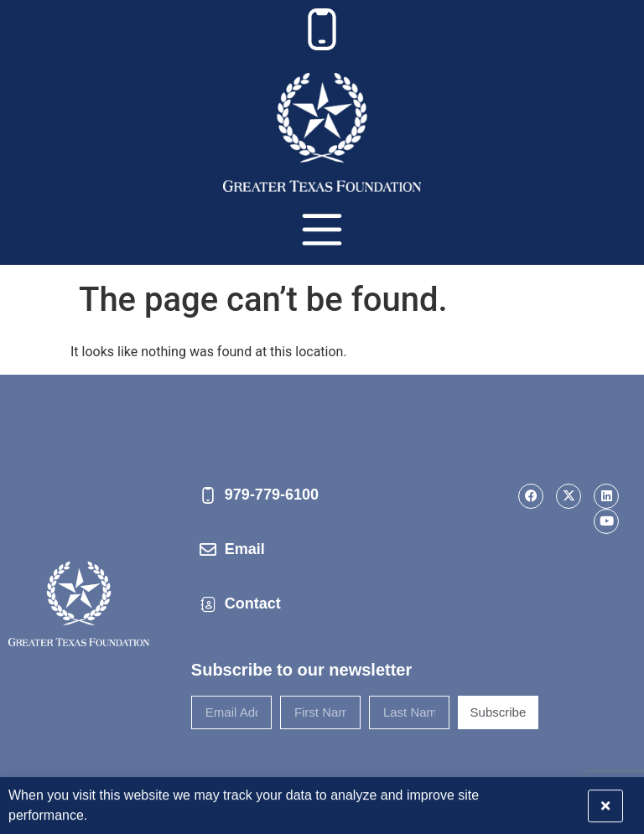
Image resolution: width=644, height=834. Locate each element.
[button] (621, 801)
